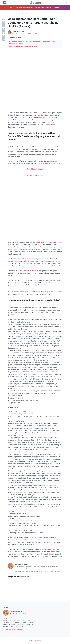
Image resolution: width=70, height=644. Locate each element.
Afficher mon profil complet (13, 630)
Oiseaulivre (38, 641)
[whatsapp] (4, 29)
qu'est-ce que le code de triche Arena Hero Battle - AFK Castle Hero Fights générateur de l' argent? (32, 42)
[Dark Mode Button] (66, 3)
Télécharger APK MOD (35, 168)
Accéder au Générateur (35, 175)
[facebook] (4, 22)
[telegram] (4, 33)
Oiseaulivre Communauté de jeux (48, 115)
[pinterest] (4, 36)
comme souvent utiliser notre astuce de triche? (23, 46)
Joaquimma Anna (16, 611)
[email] (4, 40)
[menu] (5, 3)
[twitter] (4, 26)
